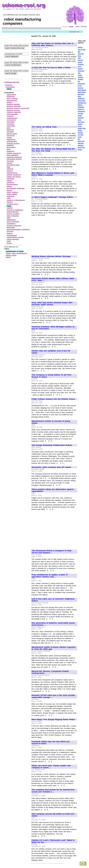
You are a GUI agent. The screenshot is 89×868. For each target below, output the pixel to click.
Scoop (80, 126)
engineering (11, 140)
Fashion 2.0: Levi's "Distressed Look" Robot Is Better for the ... (53, 841)
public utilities (12, 194)
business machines (14, 106)
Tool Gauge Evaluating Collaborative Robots (52, 445)
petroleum (10, 183)
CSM (79, 58)
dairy (9, 128)
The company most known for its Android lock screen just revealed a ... (53, 791)
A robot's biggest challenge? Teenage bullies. (52, 197)
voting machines (13, 239)
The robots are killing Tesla (44, 127)
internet (10, 163)
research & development (16, 200)
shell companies (13, 216)
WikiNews (81, 146)
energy (9, 138)
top (82, 864)
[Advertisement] (53, 105)
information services (14, 159)
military (9, 181)
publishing (11, 196)
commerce (9, 85)
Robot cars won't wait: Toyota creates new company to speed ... (51, 767)
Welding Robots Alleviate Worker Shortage (51, 256)
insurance (10, 161)
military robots (11, 255)
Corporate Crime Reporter (81, 67)
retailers (10, 202)
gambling (10, 145)
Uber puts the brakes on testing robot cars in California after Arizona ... (52, 44)
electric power (12, 134)
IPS (79, 82)
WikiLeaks (81, 143)
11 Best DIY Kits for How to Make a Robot (51, 68)
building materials (13, 104)
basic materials (12, 99)
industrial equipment (14, 157)
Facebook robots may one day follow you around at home (51, 743)
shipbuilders (11, 220)
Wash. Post (81, 141)
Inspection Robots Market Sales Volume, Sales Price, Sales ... (53, 279)
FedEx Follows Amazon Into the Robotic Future (53, 399)
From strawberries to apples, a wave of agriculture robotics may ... (50, 576)
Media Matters (82, 90)
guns (9, 149)
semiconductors (13, 212)
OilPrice (80, 105)
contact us (74, 32)
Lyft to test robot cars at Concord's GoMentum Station (53, 600)
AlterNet (80, 48)
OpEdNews (81, 107)
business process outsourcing (18, 108)
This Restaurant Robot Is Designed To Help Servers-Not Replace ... (51, 552)
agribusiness (11, 95)
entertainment (12, 142)
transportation (12, 235)
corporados (11, 126)
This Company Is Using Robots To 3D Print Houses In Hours (51, 376)
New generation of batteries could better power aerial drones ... (53, 624)
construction (11, 120)
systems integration (14, 226)
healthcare (11, 151)
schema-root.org (12, 82)
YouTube (84, 27)
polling (9, 187)
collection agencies (14, 112)
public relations (12, 192)
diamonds (10, 130)
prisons (9, 190)
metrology (10, 179)
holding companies (14, 153)
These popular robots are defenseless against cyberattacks (53, 490)
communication (12, 114)
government (11, 147)
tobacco (10, 233)
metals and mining (14, 177)
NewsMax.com (82, 103)
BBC (79, 52)
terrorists (10, 231)
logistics (10, 171)
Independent (81, 84)
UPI (79, 139)
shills (9, 218)
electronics (11, 136)
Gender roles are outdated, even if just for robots (51, 352)
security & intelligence (15, 210)
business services (13, 110)
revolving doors (13, 204)
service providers (13, 214)
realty (9, 198)
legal (8, 167)
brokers (10, 102)
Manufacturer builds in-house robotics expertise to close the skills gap (54, 648)
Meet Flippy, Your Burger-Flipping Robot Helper (53, 719)
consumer (10, 124)
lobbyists (10, 169)
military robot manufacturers (16, 253)
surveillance (11, 224)
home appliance (13, 155)
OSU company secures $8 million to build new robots (53, 815)
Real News (81, 122)
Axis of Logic (82, 50)
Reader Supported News (81, 118)
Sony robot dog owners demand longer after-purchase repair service (52, 304)
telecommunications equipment (18, 230)
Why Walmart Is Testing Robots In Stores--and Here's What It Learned (53, 174)
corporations (10, 87)
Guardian (80, 80)
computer (10, 116)
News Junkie (81, 101)
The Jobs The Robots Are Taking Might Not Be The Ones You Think (53, 150)
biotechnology (12, 101)
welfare (9, 243)
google (71, 27)
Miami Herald (82, 92)
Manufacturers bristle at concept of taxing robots (51, 422)
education (10, 132)
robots (8, 257)
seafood (10, 208)
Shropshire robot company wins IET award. (51, 467)
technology (11, 228)
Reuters (80, 124)
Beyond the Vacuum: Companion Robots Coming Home (50, 672)
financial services (13, 144)
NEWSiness (81, 99)
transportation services (15, 237)
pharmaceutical (12, 185)
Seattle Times (82, 129)
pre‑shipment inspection (16, 188)
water (9, 241)
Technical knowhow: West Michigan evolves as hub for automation (53, 328)
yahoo (78, 27)
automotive (11, 97)
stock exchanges (13, 222)
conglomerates (12, 118)
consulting (11, 122)
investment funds (13, 165)
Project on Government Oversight (81, 112)
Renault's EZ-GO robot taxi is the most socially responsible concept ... (53, 696)
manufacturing (12, 173)
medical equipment (14, 175)
